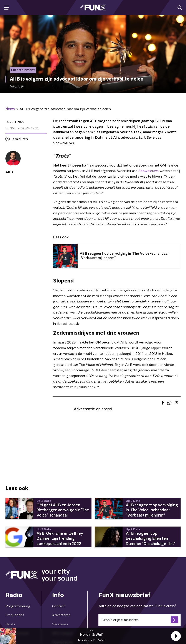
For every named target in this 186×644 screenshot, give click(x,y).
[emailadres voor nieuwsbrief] (139, 620)
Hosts (10, 624)
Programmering (18, 606)
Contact (59, 606)
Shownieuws (149, 171)
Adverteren (61, 615)
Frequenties (15, 615)
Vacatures (60, 624)
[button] (176, 636)
